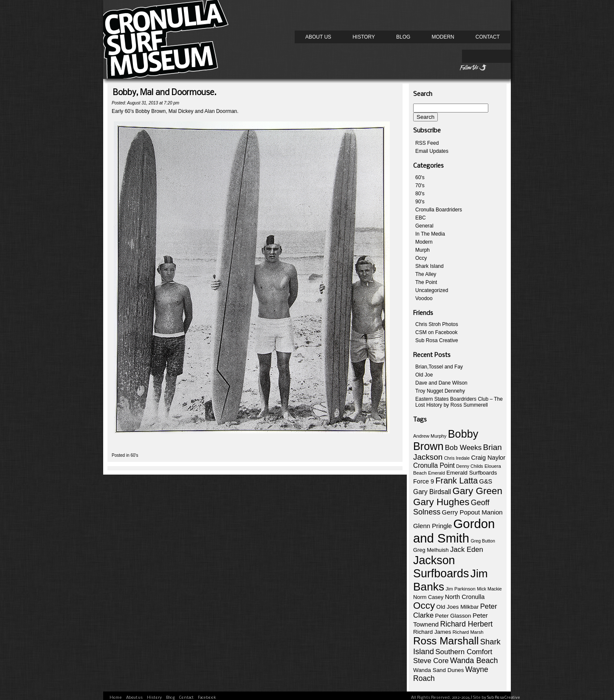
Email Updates (432, 151)
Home (116, 698)
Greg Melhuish (431, 550)
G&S (486, 481)
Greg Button (483, 541)
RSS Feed (427, 143)
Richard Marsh (468, 632)
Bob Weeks (463, 448)
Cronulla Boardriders (439, 210)
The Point (426, 282)
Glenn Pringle (432, 526)
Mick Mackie (489, 589)
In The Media (430, 234)
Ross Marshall (446, 641)
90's (420, 202)
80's (420, 194)
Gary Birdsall (432, 492)
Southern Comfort (464, 652)
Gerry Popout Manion (472, 512)
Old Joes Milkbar (458, 607)
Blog (403, 37)
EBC (421, 218)
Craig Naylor (488, 458)
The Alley (426, 274)
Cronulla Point (434, 465)
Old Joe (424, 375)
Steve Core (431, 661)
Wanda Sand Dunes (439, 670)
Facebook (207, 698)
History (364, 37)
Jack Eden (467, 550)
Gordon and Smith (454, 531)
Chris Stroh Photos (437, 324)
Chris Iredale (457, 458)
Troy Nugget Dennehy (440, 391)
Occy (421, 258)
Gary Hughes (441, 502)
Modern (443, 37)
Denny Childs (469, 466)
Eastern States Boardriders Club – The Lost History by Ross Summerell (459, 402)
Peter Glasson (453, 616)
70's (420, 186)
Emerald (437, 473)
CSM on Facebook (436, 332)
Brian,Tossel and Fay (439, 367)
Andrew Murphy (430, 436)
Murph (422, 250)
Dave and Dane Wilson (441, 383)
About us (318, 37)
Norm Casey (428, 597)
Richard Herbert (467, 624)
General (424, 226)
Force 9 (424, 481)
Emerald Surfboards (472, 473)
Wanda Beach (474, 661)
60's (134, 455)
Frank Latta (457, 481)
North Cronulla (465, 597)
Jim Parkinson (460, 589)
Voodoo (424, 298)
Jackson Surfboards (441, 567)
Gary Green (477, 491)
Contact (488, 37)
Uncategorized (432, 290)
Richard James (432, 632)
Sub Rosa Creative (437, 340)
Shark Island (430, 266)
